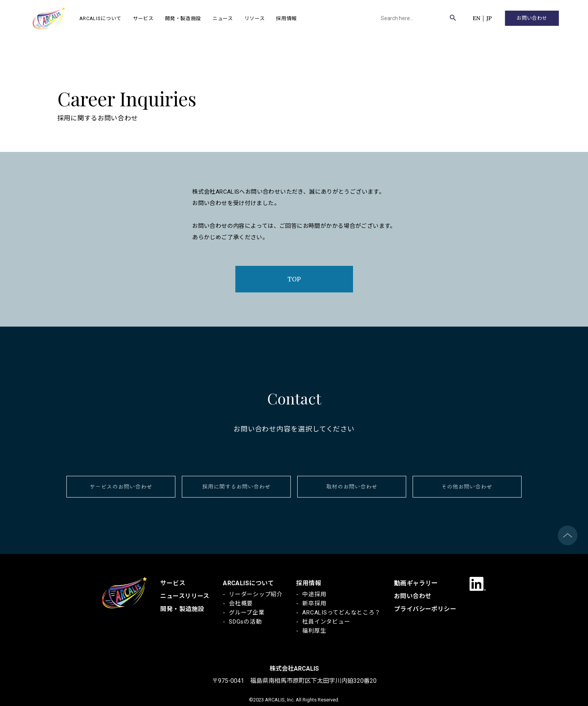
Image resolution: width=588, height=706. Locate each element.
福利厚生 (314, 631)
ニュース (223, 18)
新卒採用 (314, 603)
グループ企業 (247, 613)
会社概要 (241, 603)
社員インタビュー (326, 622)
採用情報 (286, 18)
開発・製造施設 (183, 18)
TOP (294, 279)
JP (489, 18)
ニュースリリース (185, 596)
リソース (255, 18)
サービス (143, 18)
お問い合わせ (532, 18)
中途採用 (314, 594)
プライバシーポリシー (425, 609)
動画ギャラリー (416, 583)
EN (476, 18)
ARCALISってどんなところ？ (341, 613)
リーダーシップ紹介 (256, 594)
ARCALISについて (100, 18)
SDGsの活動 (245, 622)
